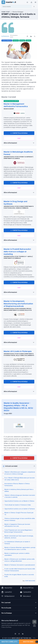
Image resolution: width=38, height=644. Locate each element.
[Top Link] (35, 2)
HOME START (6, 12)
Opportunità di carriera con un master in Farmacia (20, 509)
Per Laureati (6, 603)
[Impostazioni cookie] (37, 642)
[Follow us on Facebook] (19, 634)
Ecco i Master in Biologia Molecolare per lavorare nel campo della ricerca (20, 479)
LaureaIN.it (8, 592)
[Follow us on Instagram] (15, 634)
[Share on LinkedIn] (31, 36)
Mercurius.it (27, 596)
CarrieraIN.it (27, 592)
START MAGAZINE (30, 581)
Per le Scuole (6, 608)
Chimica (28, 41)
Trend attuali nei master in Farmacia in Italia (18, 505)
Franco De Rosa (6, 627)
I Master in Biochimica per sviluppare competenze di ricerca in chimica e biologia (20, 473)
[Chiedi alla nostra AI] (19, 138)
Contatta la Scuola (19, 133)
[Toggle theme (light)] (27, 2)
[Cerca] (34, 6)
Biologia (22, 41)
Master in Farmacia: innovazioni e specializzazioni (20, 565)
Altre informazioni (10, 143)
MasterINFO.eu (28, 588)
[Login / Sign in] (31, 2)
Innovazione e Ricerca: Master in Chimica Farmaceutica (17, 485)
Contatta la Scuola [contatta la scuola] (19, 458)
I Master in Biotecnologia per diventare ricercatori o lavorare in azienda (20, 496)
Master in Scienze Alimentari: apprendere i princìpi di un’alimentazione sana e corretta (20, 548)
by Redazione (5, 36)
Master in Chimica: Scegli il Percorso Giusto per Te (19, 514)
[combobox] (17, 6)
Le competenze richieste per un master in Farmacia (17, 543)
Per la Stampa (7, 613)
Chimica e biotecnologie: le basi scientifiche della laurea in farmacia (20, 519)
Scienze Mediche (7, 41)
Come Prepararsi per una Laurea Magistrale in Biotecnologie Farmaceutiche (18, 531)
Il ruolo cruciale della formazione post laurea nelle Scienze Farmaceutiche (20, 570)
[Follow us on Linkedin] (23, 634)
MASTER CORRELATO (9, 642)
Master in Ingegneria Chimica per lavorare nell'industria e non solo (17, 525)
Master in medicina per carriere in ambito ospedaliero (17, 554)
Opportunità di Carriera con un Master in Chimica (19, 501)
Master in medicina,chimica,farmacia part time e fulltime (19, 490)
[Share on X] (35, 36)
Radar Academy (9, 109)
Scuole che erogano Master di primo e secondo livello (19, 576)
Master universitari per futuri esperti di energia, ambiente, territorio (19, 537)
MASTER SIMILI (28, 642)
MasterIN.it (8, 588)
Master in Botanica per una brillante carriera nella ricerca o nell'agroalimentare (19, 560)
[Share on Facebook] (27, 36)
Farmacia (16, 41)
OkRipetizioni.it (9, 596)
